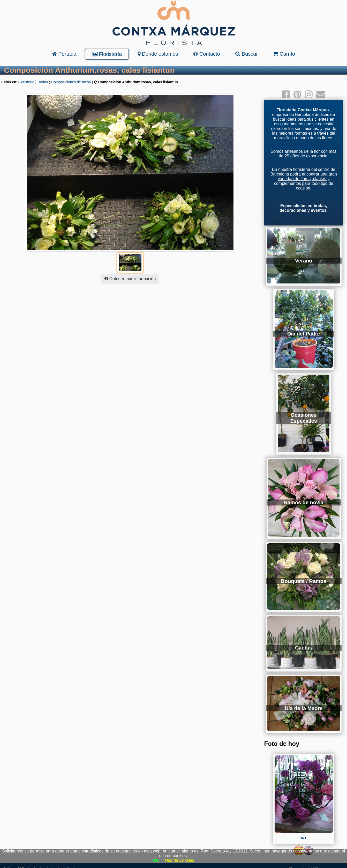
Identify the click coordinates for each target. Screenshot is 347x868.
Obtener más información (130, 279)
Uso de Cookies (180, 860)
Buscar (247, 54)
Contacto (207, 54)
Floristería (107, 54)
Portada (64, 54)
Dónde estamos (158, 54)
